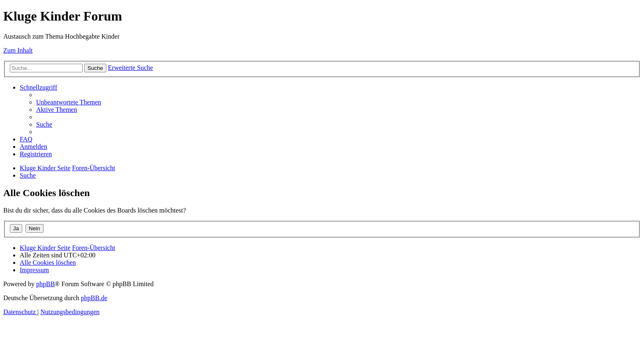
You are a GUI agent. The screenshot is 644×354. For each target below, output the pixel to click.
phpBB (45, 284)
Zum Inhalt (18, 50)
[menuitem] (69, 102)
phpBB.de (94, 298)
